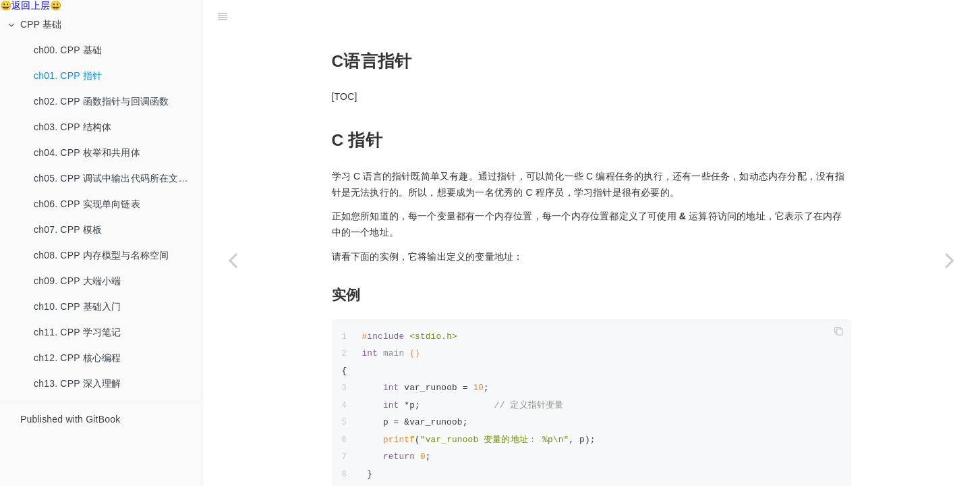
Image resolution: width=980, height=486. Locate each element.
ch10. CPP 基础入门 (77, 306)
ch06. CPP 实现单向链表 (87, 204)
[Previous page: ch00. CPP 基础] (233, 260)
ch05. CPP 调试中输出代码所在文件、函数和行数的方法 (118, 178)
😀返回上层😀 (31, 5)
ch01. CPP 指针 (68, 76)
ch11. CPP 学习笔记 (77, 332)
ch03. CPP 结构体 (73, 127)
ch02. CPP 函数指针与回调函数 (101, 101)
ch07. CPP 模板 (68, 230)
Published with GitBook (70, 419)
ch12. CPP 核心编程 (77, 358)
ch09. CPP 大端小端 (77, 281)
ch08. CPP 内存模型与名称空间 (101, 255)
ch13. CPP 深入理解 (77, 383)
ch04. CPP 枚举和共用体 (87, 153)
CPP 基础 (35, 24)
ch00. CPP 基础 (68, 50)
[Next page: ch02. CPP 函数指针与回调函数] (950, 260)
